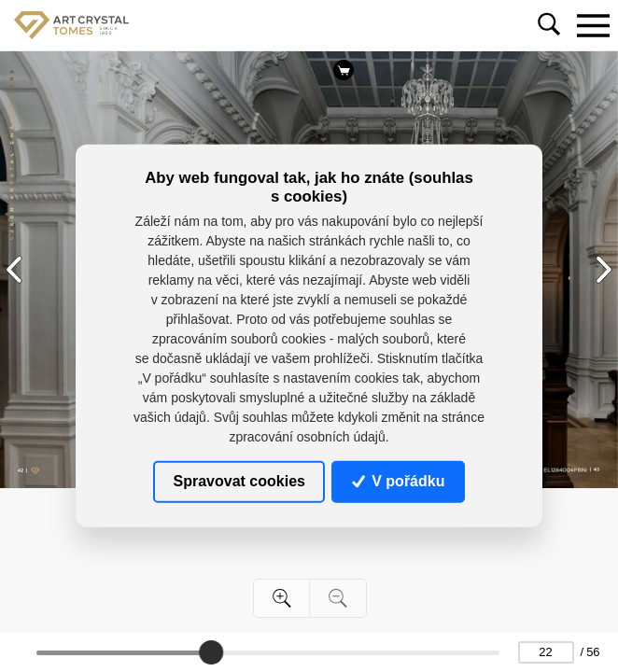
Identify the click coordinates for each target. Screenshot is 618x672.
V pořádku (399, 481)
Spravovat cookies (239, 481)
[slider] (211, 652)
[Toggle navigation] (593, 25)
